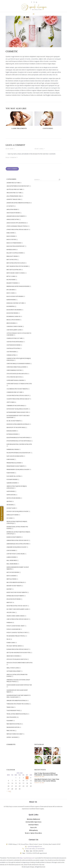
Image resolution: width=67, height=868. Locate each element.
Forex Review (10, 459)
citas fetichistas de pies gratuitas (17, 374)
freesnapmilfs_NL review (14, 463)
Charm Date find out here (15, 338)
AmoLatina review (12, 209)
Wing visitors (11, 731)
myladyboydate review (14, 599)
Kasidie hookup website (14, 537)
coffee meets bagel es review (15, 380)
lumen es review (11, 557)
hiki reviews (10, 505)
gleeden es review (12, 483)
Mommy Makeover (34, 819)
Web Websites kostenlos (14, 724)
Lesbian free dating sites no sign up (18, 540)
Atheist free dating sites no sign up (18, 230)
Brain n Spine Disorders (33, 833)
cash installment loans (14, 330)
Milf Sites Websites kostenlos (15, 582)
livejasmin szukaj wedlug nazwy (16, 547)
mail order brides (12, 564)
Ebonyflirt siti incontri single (16, 427)
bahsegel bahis (11, 250)
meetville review (11, 579)
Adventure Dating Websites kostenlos (18, 203)
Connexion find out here (14, 392)
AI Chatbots (10, 206)
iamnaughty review (12, 515)
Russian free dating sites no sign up (18, 649)
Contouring (48, 128)
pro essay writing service (14, 646)
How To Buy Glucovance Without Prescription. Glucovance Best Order (46, 774)
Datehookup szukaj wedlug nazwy (17, 409)
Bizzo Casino (11, 293)
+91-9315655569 (40, 849)
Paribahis (9, 623)
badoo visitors (11, 240)
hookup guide (11, 508)
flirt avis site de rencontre (15, 456)
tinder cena (10, 707)
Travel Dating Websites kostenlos (17, 714)
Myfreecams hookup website (15, 596)
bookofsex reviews (12, 313)
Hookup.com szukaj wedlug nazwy (18, 511)
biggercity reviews (12, 283)
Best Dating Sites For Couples (16, 263)
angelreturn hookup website (16, 216)
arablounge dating (13, 219)
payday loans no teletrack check (17, 633)
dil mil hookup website (14, 421)
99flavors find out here (14, 193)
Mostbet (9, 589)
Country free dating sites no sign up (18, 399)
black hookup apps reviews (15, 296)
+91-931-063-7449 (30, 849)
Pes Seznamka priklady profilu (16, 636)
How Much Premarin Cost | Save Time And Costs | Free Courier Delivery (47, 780)
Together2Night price (13, 711)
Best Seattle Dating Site (14, 270)
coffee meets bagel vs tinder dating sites (19, 384)
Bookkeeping (11, 306)
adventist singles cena (14, 199)
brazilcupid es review (13, 320)
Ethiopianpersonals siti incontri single (19, 441)
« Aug (9, 791)
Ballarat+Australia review (15, 253)
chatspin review (11, 352)
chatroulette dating (13, 348)
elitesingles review (12, 434)
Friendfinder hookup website (16, 466)
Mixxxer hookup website (14, 586)
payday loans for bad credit (16, 626)
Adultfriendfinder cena (14, 196)
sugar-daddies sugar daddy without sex (19, 685)
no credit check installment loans (18, 609)
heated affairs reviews (13, 498)
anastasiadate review (13, 213)
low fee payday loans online (16, 554)
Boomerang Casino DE (13, 316)
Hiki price (9, 501)
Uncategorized (11, 717)
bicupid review (11, 280)
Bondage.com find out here (15, 303)
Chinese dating (11, 355)
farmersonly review (13, 449)
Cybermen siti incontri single (16, 406)
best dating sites (12, 260)
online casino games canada (16, 616)
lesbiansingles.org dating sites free (18, 544)
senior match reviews (13, 656)
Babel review (10, 233)
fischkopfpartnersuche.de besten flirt (19, 453)
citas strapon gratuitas (14, 377)
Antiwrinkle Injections (33, 822)
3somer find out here (13, 183)
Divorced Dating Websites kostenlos (18, 424)
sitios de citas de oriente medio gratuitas (20, 663)
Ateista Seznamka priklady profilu (17, 226)
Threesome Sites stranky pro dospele (18, 704)
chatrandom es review (14, 345)
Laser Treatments (19, 128)
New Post (9, 602)
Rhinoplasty (34, 830)
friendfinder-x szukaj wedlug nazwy (18, 469)
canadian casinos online (14, 326)
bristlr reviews (11, 323)
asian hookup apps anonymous (16, 223)
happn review (11, 491)
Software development (14, 671)
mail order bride (12, 560)
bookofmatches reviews (14, 310)
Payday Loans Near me (13, 629)
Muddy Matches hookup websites (17, 592)
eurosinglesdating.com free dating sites (19, 444)
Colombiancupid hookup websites (17, 389)
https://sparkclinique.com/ (27, 858)
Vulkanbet (10, 721)
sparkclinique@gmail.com (35, 846)
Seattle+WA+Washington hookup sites (18, 653)
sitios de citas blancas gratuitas (17, 659)
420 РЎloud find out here (14, 189)
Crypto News (11, 402)
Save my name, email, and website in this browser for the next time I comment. (32, 154)
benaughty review (12, 256)
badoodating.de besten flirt (16, 246)
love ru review (11, 550)
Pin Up (8, 639)
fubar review (11, 473)
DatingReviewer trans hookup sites (17, 412)
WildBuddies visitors (13, 727)
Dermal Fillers (33, 825)
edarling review (11, 431)
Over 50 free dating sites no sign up (18, 619)
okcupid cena (11, 612)
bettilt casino (11, 276)
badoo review (11, 236)
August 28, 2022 (39, 777)
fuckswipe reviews (12, 480)
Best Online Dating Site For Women (17, 266)
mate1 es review (11, 576)
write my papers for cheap (15, 734)
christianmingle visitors (14, 370)
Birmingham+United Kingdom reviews (18, 286)
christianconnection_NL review (16, 367)
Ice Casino (10, 518)
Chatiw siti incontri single (15, 342)
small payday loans (13, 668)
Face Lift (33, 827)
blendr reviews (11, 300)
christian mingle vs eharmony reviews (18, 364)
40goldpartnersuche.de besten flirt (18, 186)
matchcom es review (13, 572)
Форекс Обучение (12, 737)
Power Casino (11, 643)
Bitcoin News (11, 290)
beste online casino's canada (16, 273)
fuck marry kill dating (14, 476)
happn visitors (11, 495)
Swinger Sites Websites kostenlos (17, 701)
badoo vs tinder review (14, 243)
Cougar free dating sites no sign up (18, 396)
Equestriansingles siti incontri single (18, 438)
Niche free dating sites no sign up (17, 606)
